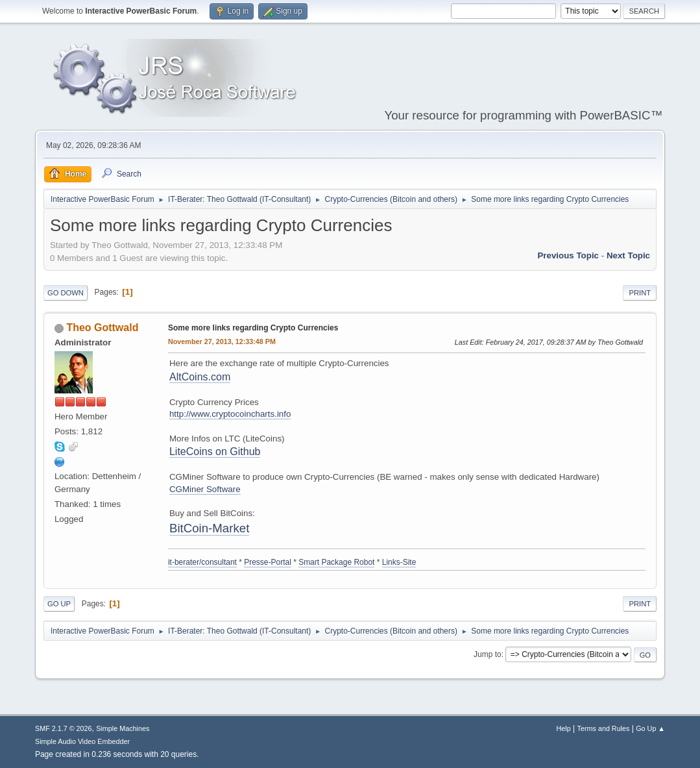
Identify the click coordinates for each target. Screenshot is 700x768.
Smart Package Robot (336, 562)
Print (640, 293)
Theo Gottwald (102, 328)
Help (564, 728)
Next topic (628, 255)
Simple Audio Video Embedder (82, 741)
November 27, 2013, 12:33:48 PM (222, 341)
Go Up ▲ (650, 728)
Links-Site (399, 562)
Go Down (66, 293)
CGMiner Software (205, 489)
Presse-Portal (268, 562)
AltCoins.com (200, 377)
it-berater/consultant (202, 562)
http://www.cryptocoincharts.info (230, 414)
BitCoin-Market (209, 528)
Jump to (488, 654)
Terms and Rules (604, 728)
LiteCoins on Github (215, 452)
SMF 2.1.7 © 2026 (64, 728)
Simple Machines (123, 728)
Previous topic (568, 255)
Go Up (59, 604)
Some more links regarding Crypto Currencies (253, 328)
